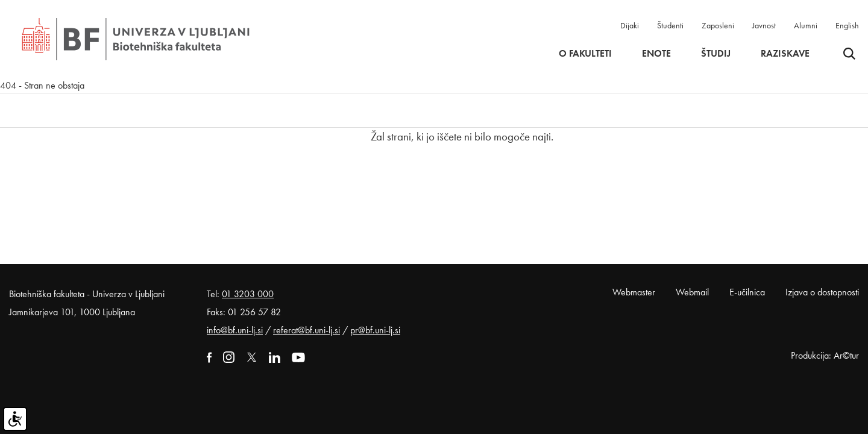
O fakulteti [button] (585, 54)
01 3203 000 (248, 294)
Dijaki (630, 25)
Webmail (692, 292)
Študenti (670, 25)
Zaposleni (718, 25)
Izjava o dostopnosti (822, 292)
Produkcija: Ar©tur (825, 355)
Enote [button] (656, 54)
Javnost (764, 25)
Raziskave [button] (785, 54)
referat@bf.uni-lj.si (307, 330)
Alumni (806, 25)
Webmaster (634, 292)
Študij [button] (716, 54)
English (847, 25)
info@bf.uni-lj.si (235, 330)
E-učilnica (747, 292)
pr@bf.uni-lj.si (375, 330)
